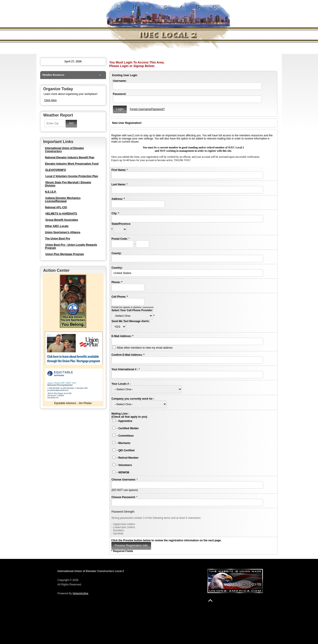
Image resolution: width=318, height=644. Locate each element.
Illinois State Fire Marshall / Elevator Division (68, 184)
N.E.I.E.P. (51, 192)
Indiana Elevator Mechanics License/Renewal (63, 200)
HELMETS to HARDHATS (61, 214)
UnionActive (81, 593)
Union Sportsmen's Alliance (63, 232)
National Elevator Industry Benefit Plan (70, 157)
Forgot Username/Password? (147, 109)
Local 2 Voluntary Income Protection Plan (72, 176)
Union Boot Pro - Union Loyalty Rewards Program (71, 246)
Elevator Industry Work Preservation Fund (72, 164)
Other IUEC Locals (57, 226)
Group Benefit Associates (62, 220)
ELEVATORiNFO (56, 170)
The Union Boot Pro (58, 239)
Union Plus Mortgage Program (65, 254)
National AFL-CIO (56, 207)
